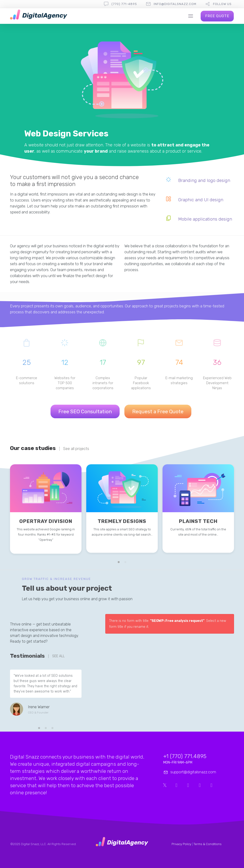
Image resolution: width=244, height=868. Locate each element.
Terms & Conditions (208, 844)
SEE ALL (58, 656)
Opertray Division (46, 521)
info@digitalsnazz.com (175, 4)
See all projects (76, 449)
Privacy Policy (181, 844)
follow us (222, 4)
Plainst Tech (198, 521)
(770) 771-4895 (124, 4)
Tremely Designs (122, 521)
